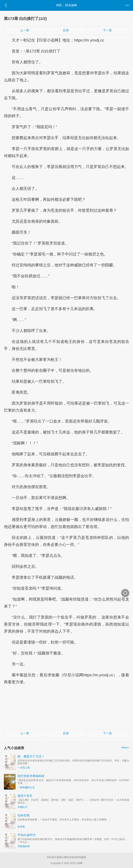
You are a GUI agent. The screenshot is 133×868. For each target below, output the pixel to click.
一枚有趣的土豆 (26, 787)
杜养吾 (21, 827)
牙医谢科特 (24, 846)
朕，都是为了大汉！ (31, 756)
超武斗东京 (25, 796)
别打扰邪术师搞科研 (31, 776)
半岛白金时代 (26, 835)
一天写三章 (24, 768)
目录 (66, 30)
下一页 (107, 30)
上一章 (25, 30)
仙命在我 (24, 815)
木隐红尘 (22, 807)
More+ (125, 747)
